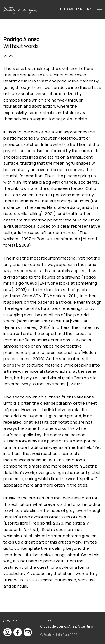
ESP (79, 9)
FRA (88, 9)
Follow (66, 9)
